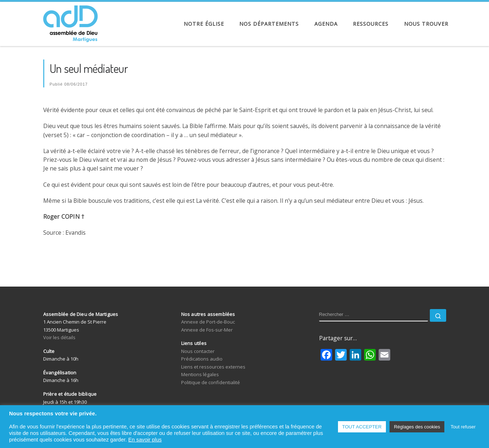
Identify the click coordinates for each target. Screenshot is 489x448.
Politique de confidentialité (211, 382)
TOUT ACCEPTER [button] (362, 427)
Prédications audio (202, 359)
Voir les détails (59, 337)
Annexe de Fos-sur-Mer (207, 330)
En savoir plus (145, 440)
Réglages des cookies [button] (417, 427)
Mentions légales (200, 374)
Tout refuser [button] (463, 427)
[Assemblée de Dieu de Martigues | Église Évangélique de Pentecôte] (70, 22)
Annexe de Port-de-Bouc (208, 322)
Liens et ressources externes (213, 367)
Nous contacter (198, 351)
